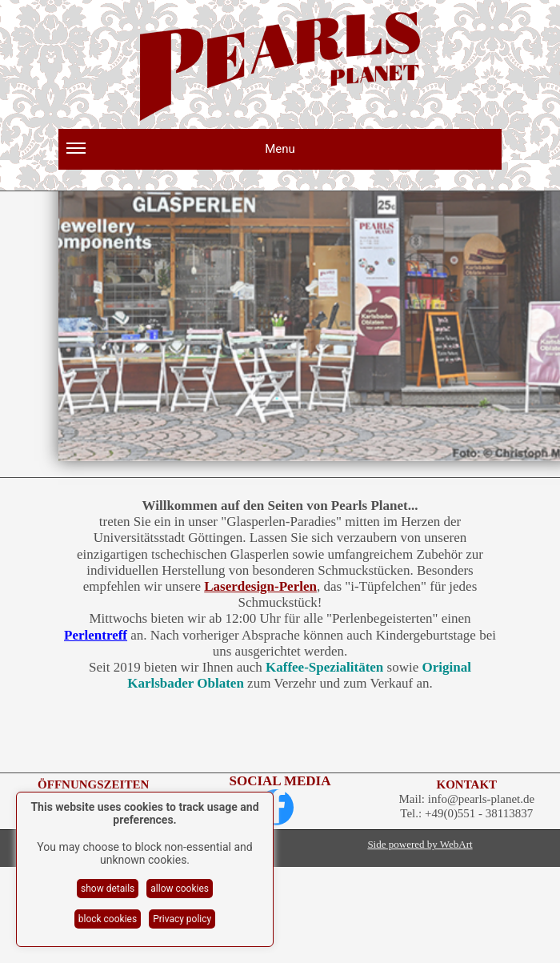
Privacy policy (182, 919)
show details (108, 889)
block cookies (108, 919)
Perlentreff (96, 635)
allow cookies (180, 889)
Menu (181, 154)
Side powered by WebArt (420, 844)
